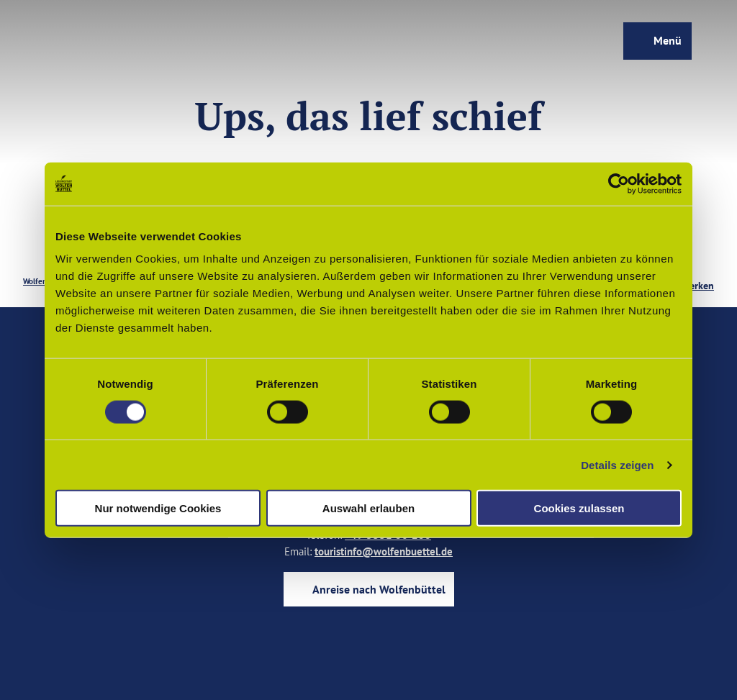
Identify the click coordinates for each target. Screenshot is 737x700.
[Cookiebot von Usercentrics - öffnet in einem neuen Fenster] (619, 183)
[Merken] (698, 281)
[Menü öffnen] (657, 42)
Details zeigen (617, 464)
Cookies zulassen (579, 508)
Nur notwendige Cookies (158, 508)
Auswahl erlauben (368, 508)
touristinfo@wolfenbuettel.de (384, 551)
